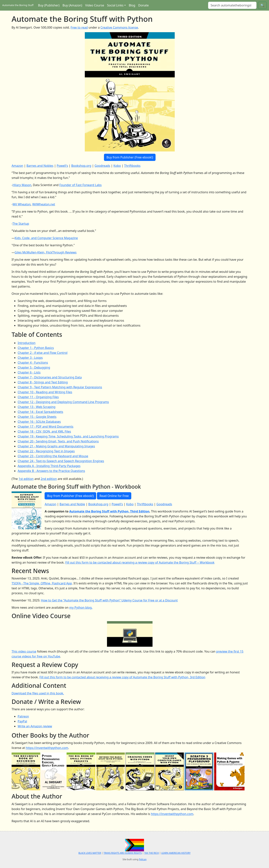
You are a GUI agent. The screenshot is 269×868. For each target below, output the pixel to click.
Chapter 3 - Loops (30, 358)
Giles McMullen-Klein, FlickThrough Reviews (46, 252)
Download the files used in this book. (38, 693)
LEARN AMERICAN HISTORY (176, 853)
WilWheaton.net (44, 204)
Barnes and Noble (72, 504)
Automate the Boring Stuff (18, 5)
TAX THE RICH (151, 853)
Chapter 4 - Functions (33, 363)
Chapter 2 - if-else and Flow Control (43, 353)
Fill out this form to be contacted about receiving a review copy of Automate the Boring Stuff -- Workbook (140, 562)
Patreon (23, 716)
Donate (144, 5)
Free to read (79, 27)
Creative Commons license (119, 27)
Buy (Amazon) (72, 5)
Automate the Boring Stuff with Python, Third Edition (109, 511)
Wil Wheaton (22, 204)
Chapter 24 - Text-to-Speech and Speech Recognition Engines (61, 461)
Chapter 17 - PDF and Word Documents (46, 427)
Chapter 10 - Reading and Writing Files (45, 392)
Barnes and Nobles (40, 166)
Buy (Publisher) (49, 5)
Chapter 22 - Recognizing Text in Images (46, 451)
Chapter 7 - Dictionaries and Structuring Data (50, 377)
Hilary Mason (22, 185)
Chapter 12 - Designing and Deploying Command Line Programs (63, 402)
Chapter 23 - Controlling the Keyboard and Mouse (53, 456)
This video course (24, 651)
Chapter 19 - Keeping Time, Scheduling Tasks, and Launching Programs (68, 436)
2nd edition (49, 479)
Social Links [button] (115, 5)
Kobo (117, 166)
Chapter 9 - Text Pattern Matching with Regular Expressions (60, 387)
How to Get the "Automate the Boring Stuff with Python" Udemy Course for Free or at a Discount (109, 600)
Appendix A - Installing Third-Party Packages (49, 466)
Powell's (62, 166)
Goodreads (102, 166)
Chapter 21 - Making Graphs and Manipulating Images (56, 446)
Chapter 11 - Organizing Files (38, 397)
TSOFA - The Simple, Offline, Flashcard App (42, 583)
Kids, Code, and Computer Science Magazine (46, 238)
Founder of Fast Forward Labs (81, 185)
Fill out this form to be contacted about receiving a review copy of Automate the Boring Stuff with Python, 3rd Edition (122, 677)
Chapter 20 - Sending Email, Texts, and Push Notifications (58, 441)
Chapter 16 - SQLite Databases (39, 422)
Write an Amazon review (35, 726)
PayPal (22, 721)
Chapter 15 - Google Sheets (37, 417)
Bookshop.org (81, 166)
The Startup (21, 224)
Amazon (17, 166)
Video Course (95, 5)
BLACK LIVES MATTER (90, 853)
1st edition (26, 479)
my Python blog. (81, 608)
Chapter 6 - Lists (29, 372)
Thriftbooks (132, 166)
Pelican (143, 859)
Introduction (27, 343)
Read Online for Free (114, 496)
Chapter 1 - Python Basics (36, 348)
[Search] (232, 5)
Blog (132, 5)
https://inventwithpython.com (47, 748)
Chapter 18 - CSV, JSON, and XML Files (44, 431)
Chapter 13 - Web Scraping (37, 407)
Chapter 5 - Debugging (34, 367)
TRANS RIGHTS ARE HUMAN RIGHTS (123, 853)
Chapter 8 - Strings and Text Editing (43, 382)
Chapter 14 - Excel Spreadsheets (40, 412)
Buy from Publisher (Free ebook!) (130, 157)
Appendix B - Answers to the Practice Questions (51, 471)
